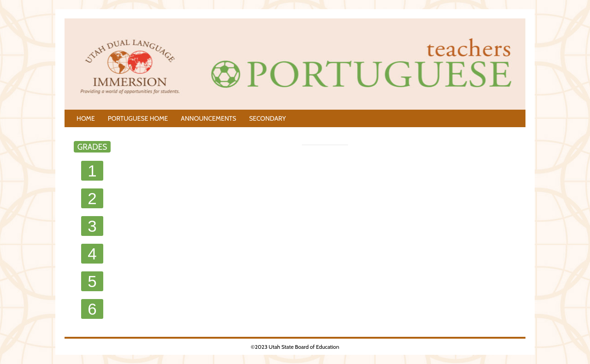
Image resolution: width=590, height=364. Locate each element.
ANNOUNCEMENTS (208, 118)
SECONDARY (267, 118)
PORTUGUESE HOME (138, 118)
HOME (86, 118)
